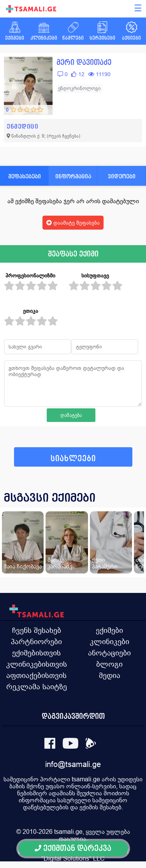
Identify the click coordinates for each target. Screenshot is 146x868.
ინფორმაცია (73, 176)
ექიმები (109, 630)
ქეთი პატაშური (105, 563)
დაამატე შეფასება (73, 223)
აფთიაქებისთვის (36, 675)
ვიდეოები (122, 176)
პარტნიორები (36, 641)
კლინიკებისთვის (37, 664)
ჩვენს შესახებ (37, 630)
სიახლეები (73, 459)
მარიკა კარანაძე (60, 563)
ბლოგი (109, 664)
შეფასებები (25, 176)
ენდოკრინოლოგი (79, 88)
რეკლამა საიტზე (37, 687)
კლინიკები (110, 641)
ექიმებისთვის (36, 653)
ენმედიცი (22, 126)
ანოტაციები (109, 653)
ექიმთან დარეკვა (73, 848)
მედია (110, 675)
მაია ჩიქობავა (23, 566)
